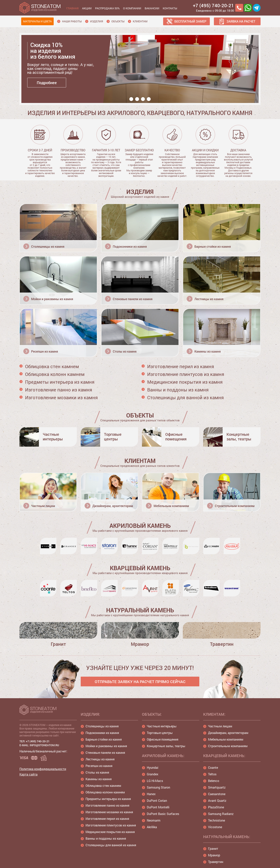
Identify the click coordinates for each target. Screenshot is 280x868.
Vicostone (215, 827)
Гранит (213, 848)
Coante (213, 767)
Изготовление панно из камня (59, 390)
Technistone (217, 820)
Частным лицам (220, 726)
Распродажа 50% (107, 8)
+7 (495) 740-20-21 (213, 5)
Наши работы (72, 21)
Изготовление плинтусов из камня (186, 374)
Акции (87, 8)
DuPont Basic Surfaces (163, 814)
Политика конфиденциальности (43, 769)
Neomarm (154, 820)
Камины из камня (99, 779)
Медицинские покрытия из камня (185, 382)
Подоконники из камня (102, 733)
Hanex (151, 794)
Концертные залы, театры (166, 746)
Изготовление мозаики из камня (61, 397)
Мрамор (214, 855)
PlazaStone (216, 807)
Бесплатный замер (190, 21)
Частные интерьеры (162, 726)
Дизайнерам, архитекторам (228, 733)
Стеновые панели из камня (105, 753)
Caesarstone (217, 794)
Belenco (214, 781)
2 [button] (137, 99)
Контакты (170, 8)
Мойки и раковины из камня (106, 746)
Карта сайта (28, 774)
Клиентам (140, 21)
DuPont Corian (157, 800)
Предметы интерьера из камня (60, 382)
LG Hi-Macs (155, 781)
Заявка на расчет (241, 21)
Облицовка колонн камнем (55, 374)
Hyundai (153, 767)
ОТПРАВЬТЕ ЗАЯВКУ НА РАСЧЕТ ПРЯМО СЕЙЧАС (140, 682)
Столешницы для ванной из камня (185, 397)
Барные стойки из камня (104, 739)
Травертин (216, 862)
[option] (141, 71)
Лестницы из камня (100, 759)
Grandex (153, 774)
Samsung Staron (158, 787)
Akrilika (152, 827)
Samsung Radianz (221, 814)
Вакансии (152, 8)
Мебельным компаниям (226, 739)
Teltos (212, 774)
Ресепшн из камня (99, 766)
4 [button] (149, 99)
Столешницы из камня (102, 726)
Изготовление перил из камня (181, 366)
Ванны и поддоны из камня (178, 390)
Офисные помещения (163, 739)
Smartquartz (217, 787)
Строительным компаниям (228, 746)
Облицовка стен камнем (52, 366)
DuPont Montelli (158, 807)
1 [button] (131, 99)
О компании (132, 8)
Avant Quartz (217, 800)
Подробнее (47, 83)
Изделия (97, 21)
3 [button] (143, 99)
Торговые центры (160, 733)
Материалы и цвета (37, 21)
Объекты (118, 21)
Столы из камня (97, 772)
